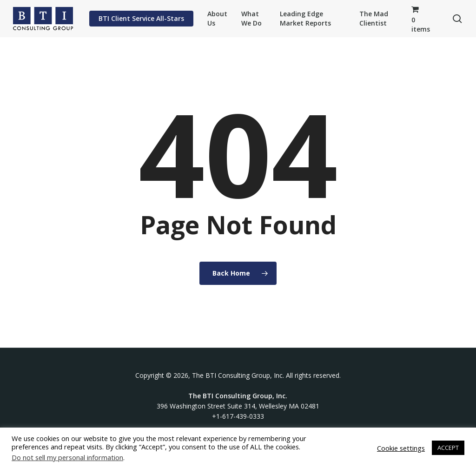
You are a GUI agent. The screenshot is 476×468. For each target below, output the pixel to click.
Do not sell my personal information (67, 457)
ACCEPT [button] (448, 448)
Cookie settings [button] (401, 448)
